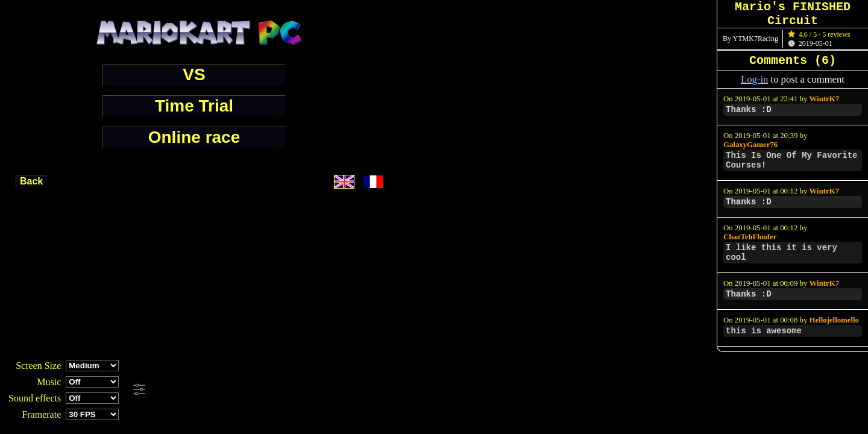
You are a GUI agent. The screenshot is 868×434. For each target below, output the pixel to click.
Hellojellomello (834, 320)
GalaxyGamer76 (750, 145)
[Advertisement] (328, 390)
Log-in (754, 79)
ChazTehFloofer (750, 237)
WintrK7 (825, 99)
